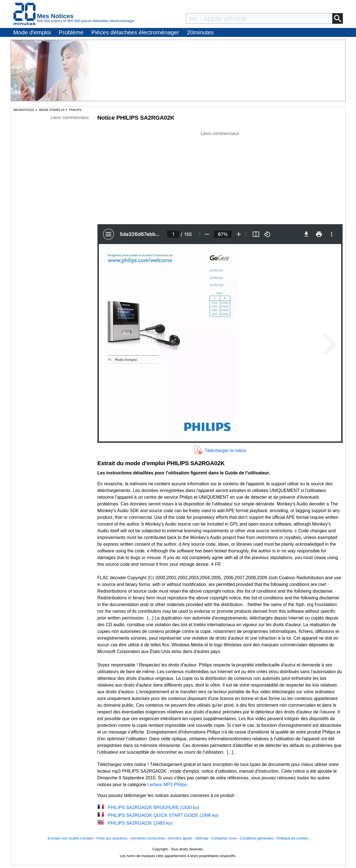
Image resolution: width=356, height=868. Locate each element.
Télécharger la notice (225, 450)
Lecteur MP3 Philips (167, 785)
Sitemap (202, 838)
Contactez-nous (224, 838)
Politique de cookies (292, 838)
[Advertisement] (220, 176)
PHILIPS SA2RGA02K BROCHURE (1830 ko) (153, 807)
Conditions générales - (258, 838)
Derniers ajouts (180, 838)
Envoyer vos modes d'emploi (71, 838)
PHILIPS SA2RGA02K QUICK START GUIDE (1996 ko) (163, 815)
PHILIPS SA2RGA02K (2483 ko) (140, 823)
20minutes (200, 32)
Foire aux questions (112, 838)
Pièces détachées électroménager (135, 32)
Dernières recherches (148, 838)
